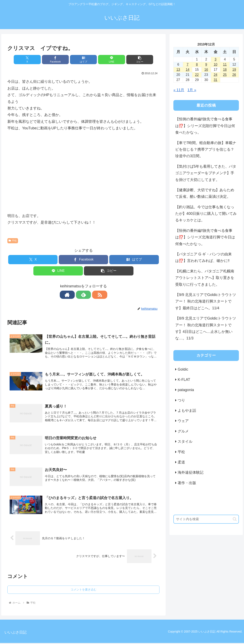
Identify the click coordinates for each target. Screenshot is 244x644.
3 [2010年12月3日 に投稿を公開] (215, 59)
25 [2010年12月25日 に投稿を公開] (225, 75)
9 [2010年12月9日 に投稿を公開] (206, 64)
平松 (13, 241)
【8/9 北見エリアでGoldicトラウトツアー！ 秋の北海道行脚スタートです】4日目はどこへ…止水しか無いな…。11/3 (206, 328)
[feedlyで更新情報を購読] (84, 295)
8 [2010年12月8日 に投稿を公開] (197, 64)
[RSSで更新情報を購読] (93, 295)
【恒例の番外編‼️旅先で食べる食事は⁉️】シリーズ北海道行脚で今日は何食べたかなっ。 (205, 237)
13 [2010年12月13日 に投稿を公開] (178, 70)
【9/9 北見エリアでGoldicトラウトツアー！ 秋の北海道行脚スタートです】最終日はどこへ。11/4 (206, 301)
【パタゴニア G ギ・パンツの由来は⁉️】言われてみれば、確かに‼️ (203, 257)
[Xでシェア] (32, 60)
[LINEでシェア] (109, 60)
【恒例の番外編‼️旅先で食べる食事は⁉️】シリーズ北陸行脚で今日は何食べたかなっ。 (205, 126)
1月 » (192, 90)
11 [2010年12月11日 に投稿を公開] (225, 64)
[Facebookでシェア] (58, 60)
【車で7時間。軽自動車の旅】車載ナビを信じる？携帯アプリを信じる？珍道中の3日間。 (206, 150)
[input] (206, 519)
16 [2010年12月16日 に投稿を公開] (206, 70)
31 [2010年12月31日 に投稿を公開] (216, 80)
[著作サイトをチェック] (74, 295)
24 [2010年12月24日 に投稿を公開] (216, 75)
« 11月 (179, 90)
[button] (135, 60)
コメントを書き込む (84, 591)
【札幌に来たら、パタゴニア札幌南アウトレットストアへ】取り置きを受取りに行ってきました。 (205, 278)
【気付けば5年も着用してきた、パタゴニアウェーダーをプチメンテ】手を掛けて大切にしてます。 (206, 173)
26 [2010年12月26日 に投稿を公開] (234, 75)
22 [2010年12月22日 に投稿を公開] (197, 75)
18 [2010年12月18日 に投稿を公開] (225, 70)
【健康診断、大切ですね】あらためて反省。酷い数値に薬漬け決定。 (205, 193)
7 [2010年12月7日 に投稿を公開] (188, 64)
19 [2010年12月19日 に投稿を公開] (234, 70)
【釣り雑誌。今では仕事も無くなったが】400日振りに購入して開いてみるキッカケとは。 (206, 214)
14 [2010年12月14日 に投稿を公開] (188, 70)
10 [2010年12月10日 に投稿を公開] (216, 64)
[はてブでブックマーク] (83, 60)
